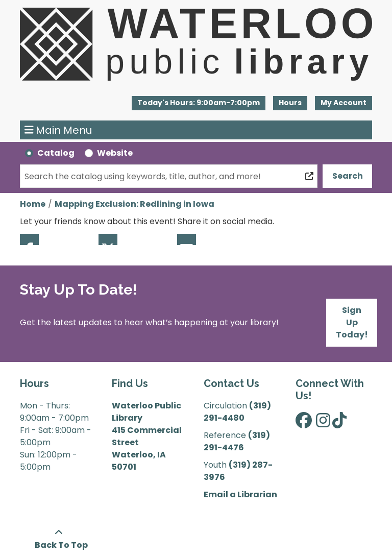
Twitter (108, 239)
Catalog (56, 153)
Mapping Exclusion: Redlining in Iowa (134, 204)
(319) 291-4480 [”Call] (237, 412)
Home (33, 204)
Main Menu (58, 130)
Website (115, 153)
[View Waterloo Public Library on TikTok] (339, 423)
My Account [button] (344, 103)
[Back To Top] (58, 539)
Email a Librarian (240, 494)
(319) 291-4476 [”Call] (237, 441)
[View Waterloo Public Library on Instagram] (323, 423)
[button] (199, 103)
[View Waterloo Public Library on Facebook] (304, 423)
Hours (290, 103)
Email (187, 239)
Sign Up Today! (352, 322)
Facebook (29, 239)
